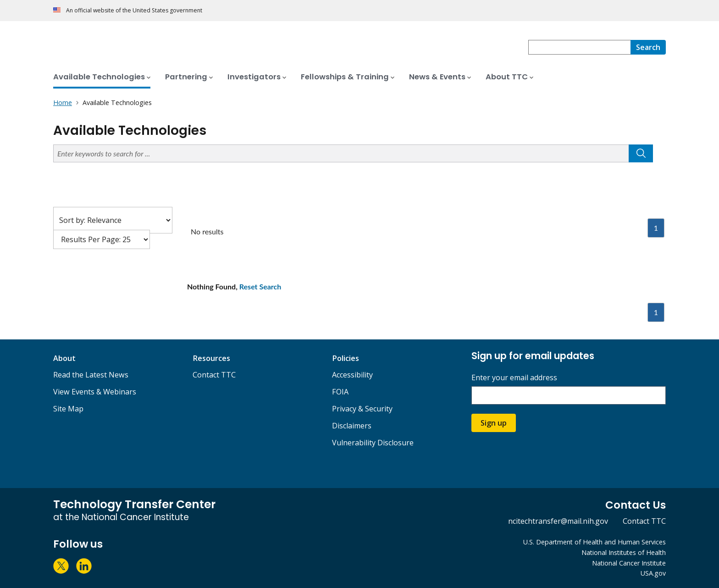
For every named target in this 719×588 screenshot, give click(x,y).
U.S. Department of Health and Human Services (595, 542)
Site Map (68, 409)
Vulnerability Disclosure (373, 443)
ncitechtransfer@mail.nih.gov (558, 521)
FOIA (340, 392)
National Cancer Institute (629, 563)
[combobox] (579, 47)
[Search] (648, 47)
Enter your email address (514, 378)
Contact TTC (214, 375)
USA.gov (653, 573)
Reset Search (260, 286)
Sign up (494, 423)
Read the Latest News (91, 375)
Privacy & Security (362, 409)
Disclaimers (352, 426)
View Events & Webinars (95, 392)
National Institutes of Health (624, 552)
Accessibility (352, 375)
